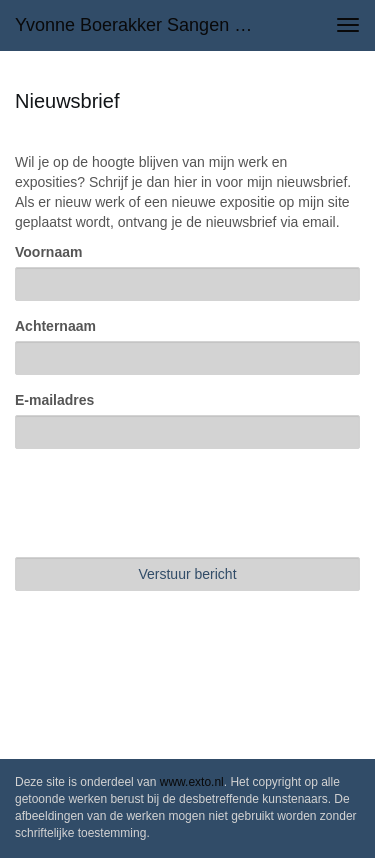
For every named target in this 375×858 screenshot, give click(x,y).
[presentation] (167, 503)
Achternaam (55, 326)
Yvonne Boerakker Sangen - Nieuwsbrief (143, 25)
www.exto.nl (192, 782)
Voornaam (48, 252)
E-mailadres (54, 400)
